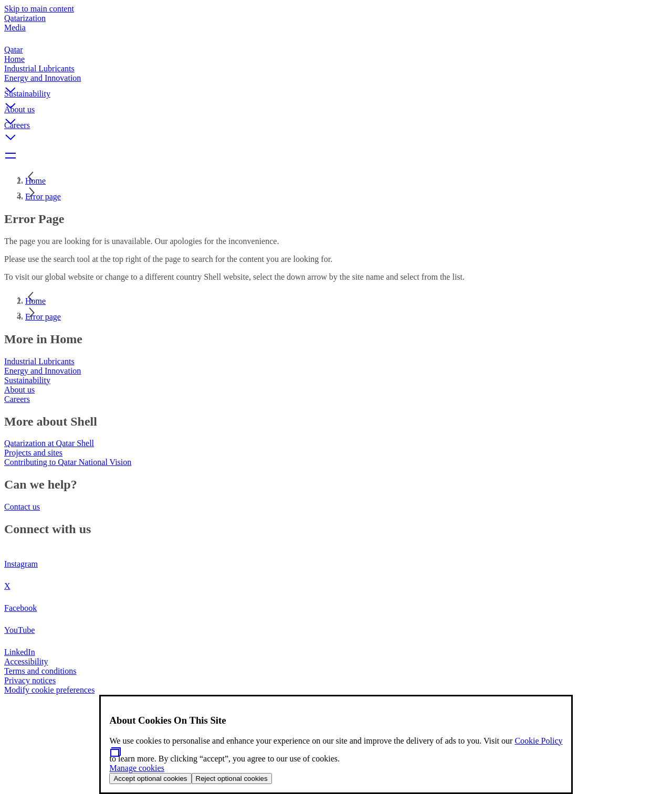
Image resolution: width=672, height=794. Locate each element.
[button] (336, 81)
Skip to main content (39, 9)
